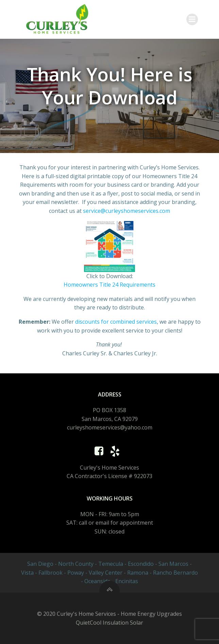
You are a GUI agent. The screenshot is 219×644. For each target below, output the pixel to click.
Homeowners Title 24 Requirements (109, 285)
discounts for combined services (116, 322)
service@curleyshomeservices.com (127, 211)
